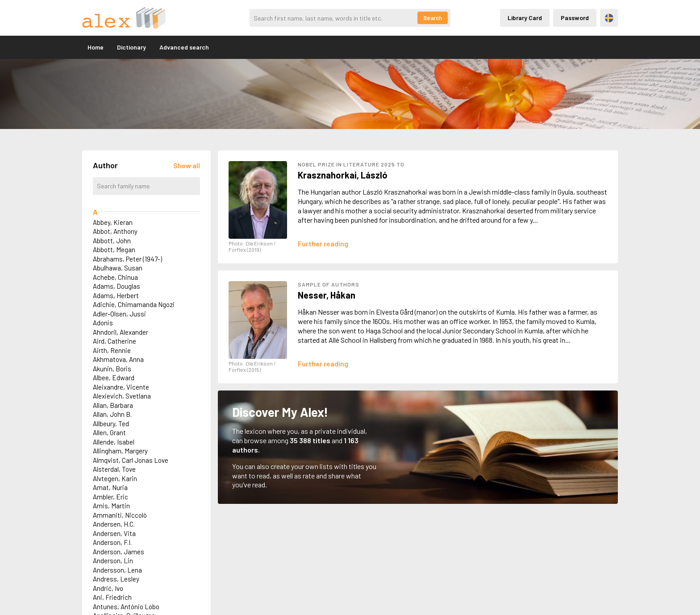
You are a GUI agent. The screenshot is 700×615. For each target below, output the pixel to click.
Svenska (609, 18)
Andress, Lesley (116, 579)
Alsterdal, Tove (114, 469)
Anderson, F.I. (112, 542)
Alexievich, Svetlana (122, 396)
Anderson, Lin (113, 561)
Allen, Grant (109, 432)
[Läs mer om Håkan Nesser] (323, 364)
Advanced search (184, 47)
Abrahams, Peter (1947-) (127, 259)
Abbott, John (112, 241)
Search (433, 18)
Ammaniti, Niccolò (120, 515)
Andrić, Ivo (108, 588)
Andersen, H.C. (114, 524)
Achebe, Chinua (115, 277)
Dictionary (131, 47)
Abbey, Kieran (113, 222)
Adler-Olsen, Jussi (119, 314)
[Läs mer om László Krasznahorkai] (323, 243)
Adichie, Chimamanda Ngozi (134, 304)
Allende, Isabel (114, 442)
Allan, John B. (112, 414)
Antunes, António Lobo (126, 607)
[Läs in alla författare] (187, 165)
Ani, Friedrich (112, 597)
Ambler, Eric (110, 497)
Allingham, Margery (120, 451)
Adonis (103, 323)
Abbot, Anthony (115, 231)
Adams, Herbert (116, 295)
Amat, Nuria (110, 487)
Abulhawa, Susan (118, 268)
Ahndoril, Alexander (121, 332)
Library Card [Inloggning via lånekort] (525, 18)
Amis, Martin (111, 506)
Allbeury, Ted (111, 424)
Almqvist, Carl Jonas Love (131, 460)
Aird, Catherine (115, 341)
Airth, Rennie (112, 350)
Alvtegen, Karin (115, 478)
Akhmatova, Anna (118, 359)
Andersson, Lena (117, 570)
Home (96, 47)
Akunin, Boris (112, 369)
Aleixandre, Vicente (121, 387)
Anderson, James (119, 552)
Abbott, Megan (114, 249)
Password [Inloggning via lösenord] (575, 18)
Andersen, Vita (114, 533)
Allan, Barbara (113, 405)
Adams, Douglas (117, 286)
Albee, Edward (114, 378)
